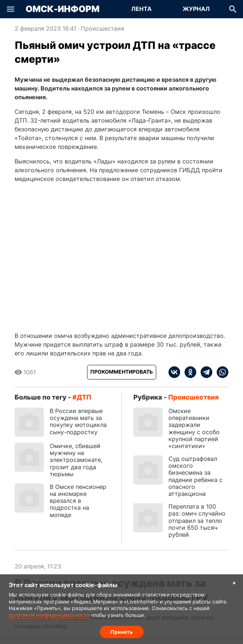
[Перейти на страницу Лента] (141, 9)
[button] (11, 9)
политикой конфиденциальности (49, 615)
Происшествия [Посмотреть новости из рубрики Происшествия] (102, 28)
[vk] (174, 372)
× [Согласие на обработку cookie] (234, 583)
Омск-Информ (62, 9)
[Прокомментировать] (121, 372)
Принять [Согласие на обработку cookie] (121, 631)
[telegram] (204, 372)
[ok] (188, 372)
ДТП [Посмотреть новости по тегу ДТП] (84, 397)
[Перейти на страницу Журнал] (196, 9)
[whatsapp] (220, 372)
